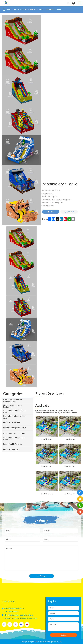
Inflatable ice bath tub (11, 422)
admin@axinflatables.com (14, 608)
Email (51, 212)
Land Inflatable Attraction (34, 9)
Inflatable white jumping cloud (15, 428)
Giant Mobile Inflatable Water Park (14, 412)
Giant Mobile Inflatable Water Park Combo (14, 439)
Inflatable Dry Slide (53, 9)
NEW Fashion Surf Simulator (14, 433)
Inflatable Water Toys (11, 449)
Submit (41, 576)
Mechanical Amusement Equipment (12, 406)
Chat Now (69, 212)
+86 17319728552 (11, 612)
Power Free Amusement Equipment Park (13, 401)
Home (9, 9)
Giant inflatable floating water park (14, 417)
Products (18, 9)
